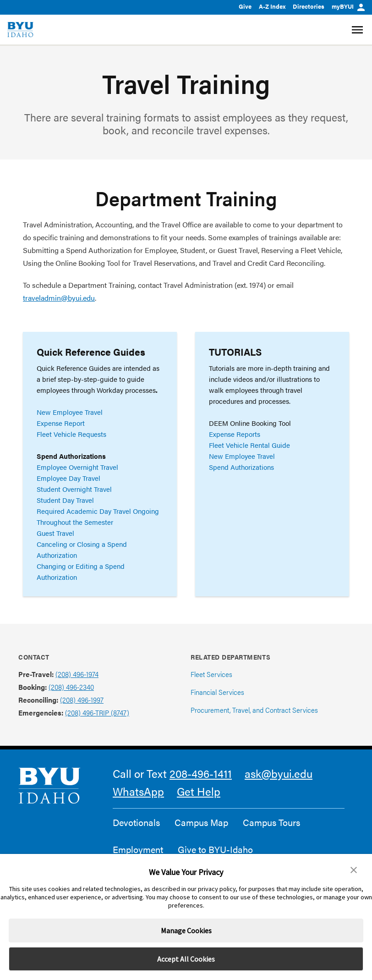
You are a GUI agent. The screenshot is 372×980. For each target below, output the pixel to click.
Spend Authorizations (241, 467)
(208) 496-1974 (77, 674)
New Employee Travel (70, 412)
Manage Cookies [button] (186, 930)
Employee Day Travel (68, 478)
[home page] (20, 30)
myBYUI (348, 6)
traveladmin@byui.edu (59, 298)
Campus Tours (271, 822)
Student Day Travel (65, 500)
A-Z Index (272, 6)
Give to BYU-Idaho (215, 849)
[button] (354, 870)
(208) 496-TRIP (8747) (97, 713)
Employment (138, 849)
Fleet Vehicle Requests (71, 434)
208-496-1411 (201, 773)
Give (245, 6)
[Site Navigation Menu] (358, 30)
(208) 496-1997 (82, 700)
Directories (309, 6)
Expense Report (61, 423)
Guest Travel (55, 533)
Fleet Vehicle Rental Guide (249, 445)
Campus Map (201, 822)
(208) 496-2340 (71, 687)
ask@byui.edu (279, 773)
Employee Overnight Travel (77, 467)
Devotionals (136, 822)
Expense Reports (235, 434)
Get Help (199, 791)
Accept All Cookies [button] (186, 959)
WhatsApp (138, 791)
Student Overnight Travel (74, 489)
